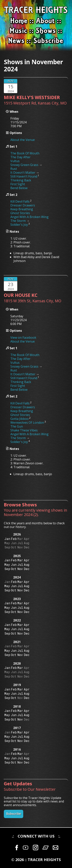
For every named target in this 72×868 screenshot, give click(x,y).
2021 (17, 642)
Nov (20, 569)
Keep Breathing (22, 209)
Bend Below (19, 188)
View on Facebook (23, 338)
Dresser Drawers (23, 205)
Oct (14, 569)
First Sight (18, 184)
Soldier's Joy (19, 225)
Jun (14, 564)
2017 (17, 728)
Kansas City (48, 103)
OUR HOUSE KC (21, 295)
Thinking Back (21, 180)
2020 (17, 663)
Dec (27, 569)
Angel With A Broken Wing (29, 217)
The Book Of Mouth (25, 153)
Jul (20, 564)
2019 (17, 685)
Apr (27, 560)
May (7, 564)
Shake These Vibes (24, 430)
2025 (17, 556)
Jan (7, 539)
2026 (17, 534)
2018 (17, 706)
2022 (17, 620)
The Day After (20, 157)
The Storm (18, 221)
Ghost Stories (20, 213)
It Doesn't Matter (23, 173)
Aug (27, 564)
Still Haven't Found (24, 176)
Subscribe (14, 814)
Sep (7, 569)
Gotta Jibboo (19, 419)
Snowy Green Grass (24, 165)
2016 (17, 749)
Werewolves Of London (27, 423)
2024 (17, 577)
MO (63, 103)
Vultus (15, 161)
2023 (17, 599)
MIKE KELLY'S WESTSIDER (32, 97)
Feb (14, 539)
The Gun (17, 426)
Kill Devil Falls (20, 201)
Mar (20, 560)
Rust (14, 169)
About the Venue (23, 140)
